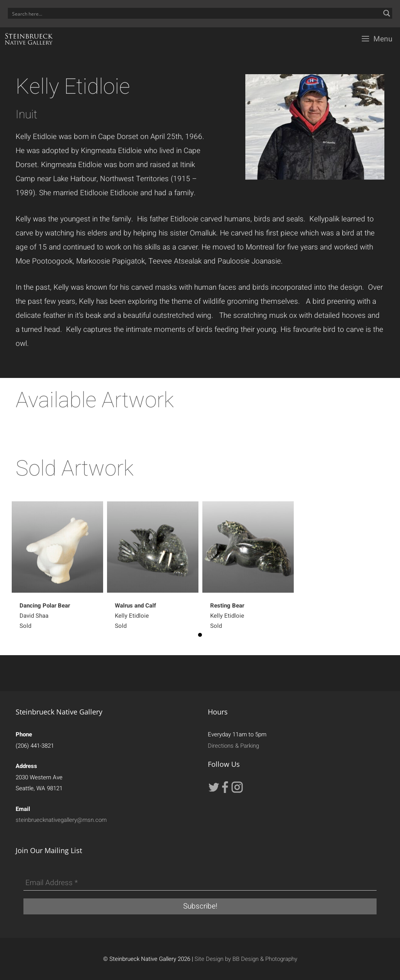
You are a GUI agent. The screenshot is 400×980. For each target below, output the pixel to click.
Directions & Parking (233, 746)
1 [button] (200, 635)
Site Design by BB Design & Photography (246, 959)
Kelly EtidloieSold (135, 616)
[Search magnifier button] (387, 13)
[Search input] (195, 13)
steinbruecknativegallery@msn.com (61, 820)
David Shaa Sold (45, 616)
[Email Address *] (200, 883)
